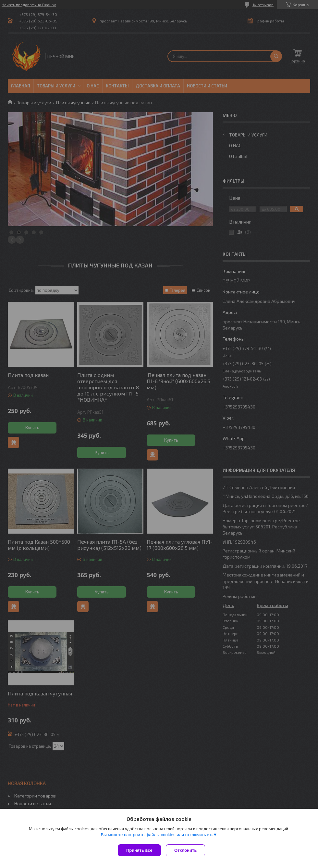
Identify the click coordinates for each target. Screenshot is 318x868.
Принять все (139, 850)
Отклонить (187, 850)
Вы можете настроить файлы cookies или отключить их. (157, 836)
